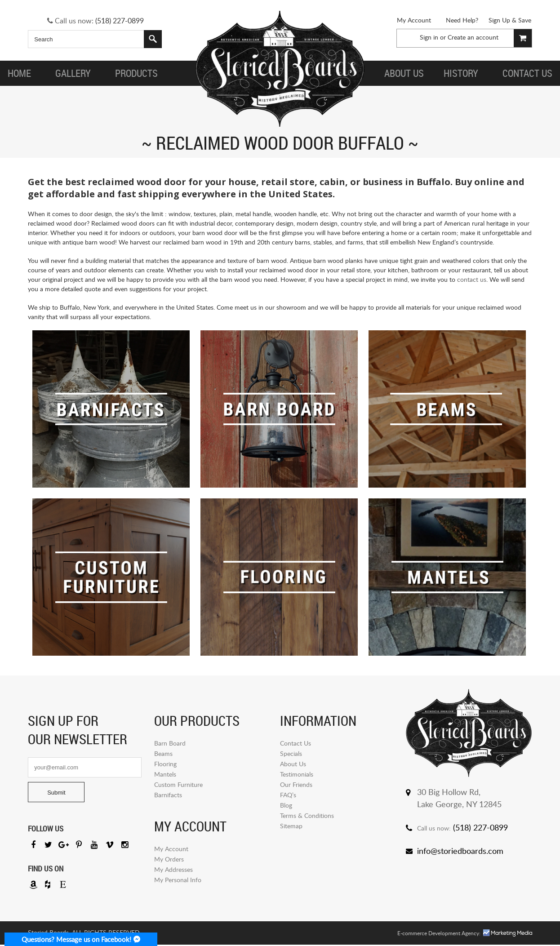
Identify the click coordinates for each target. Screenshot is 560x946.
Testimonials (297, 774)
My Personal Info (178, 880)
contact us (472, 279)
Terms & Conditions (307, 815)
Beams (163, 753)
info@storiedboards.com (460, 851)
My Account (414, 20)
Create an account (473, 37)
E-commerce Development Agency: (439, 935)
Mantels (165, 774)
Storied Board (280, 70)
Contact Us (296, 743)
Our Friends (296, 784)
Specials (291, 753)
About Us (293, 764)
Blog (286, 805)
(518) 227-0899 (120, 21)
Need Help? (462, 20)
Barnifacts (168, 795)
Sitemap (291, 826)
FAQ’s (288, 795)
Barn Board (170, 743)
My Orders (169, 859)
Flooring (165, 764)
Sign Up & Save (510, 20)
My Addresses (173, 869)
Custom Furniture (178, 784)
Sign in (429, 37)
